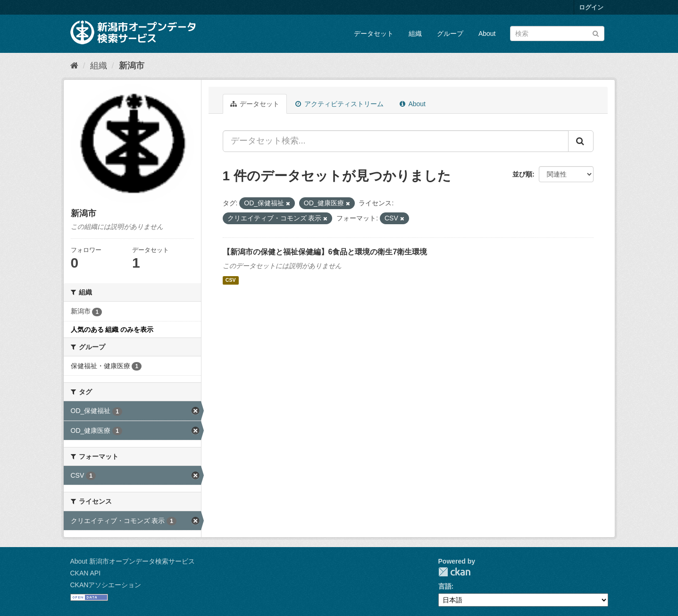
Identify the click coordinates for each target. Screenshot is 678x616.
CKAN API (86, 573)
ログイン (591, 7)
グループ (450, 34)
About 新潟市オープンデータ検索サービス (133, 561)
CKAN (454, 572)
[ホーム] (74, 66)
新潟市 (132, 66)
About (487, 34)
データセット (374, 34)
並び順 (522, 174)
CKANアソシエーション (106, 585)
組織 (415, 34)
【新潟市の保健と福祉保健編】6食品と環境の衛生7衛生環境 (325, 252)
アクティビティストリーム (339, 104)
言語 (445, 586)
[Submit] (596, 33)
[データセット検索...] (396, 141)
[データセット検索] (557, 34)
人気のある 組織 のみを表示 (112, 329)
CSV (231, 280)
